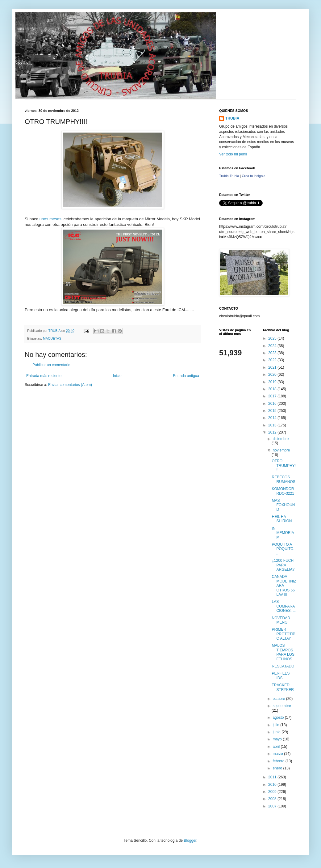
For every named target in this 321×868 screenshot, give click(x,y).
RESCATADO (283, 666)
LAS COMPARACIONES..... (284, 606)
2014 (273, 418)
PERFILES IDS (281, 675)
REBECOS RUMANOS (283, 479)
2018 (273, 389)
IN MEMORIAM (283, 533)
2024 (273, 346)
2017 (273, 396)
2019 (273, 382)
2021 (273, 367)
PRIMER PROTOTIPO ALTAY (283, 634)
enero (278, 768)
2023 (273, 353)
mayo (278, 739)
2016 (273, 404)
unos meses (52, 219)
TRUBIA (232, 118)
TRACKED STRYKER (283, 687)
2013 (273, 425)
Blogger (190, 840)
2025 (273, 338)
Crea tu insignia (253, 176)
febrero (279, 761)
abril (277, 747)
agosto (279, 718)
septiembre (282, 706)
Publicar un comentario (51, 365)
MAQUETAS (52, 338)
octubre (279, 699)
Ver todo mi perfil (233, 154)
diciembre (281, 439)
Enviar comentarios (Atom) (70, 385)
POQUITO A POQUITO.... (283, 549)
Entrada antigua (186, 376)
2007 (273, 806)
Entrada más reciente (44, 376)
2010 (273, 785)
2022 (273, 360)
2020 (273, 375)
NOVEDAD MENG (281, 620)
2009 (273, 792)
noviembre (281, 450)
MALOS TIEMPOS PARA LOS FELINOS (283, 652)
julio (276, 725)
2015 (273, 411)
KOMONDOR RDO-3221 (283, 491)
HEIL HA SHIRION (282, 519)
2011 (273, 777)
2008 (273, 799)
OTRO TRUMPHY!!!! (284, 466)
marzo (278, 754)
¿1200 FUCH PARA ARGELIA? (283, 565)
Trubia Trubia (229, 176)
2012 (273, 432)
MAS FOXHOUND (283, 505)
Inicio (117, 376)
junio (277, 732)
